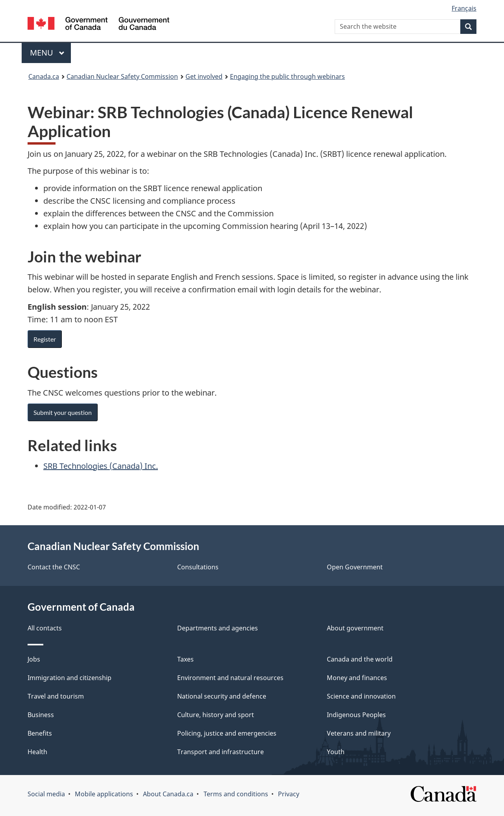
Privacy (289, 794)
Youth (336, 752)
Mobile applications (104, 794)
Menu (47, 53)
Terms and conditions (236, 794)
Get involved (204, 76)
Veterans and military (359, 733)
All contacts (45, 628)
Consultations (198, 567)
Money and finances (357, 678)
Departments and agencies (218, 628)
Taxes (185, 659)
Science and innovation (361, 696)
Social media (46, 794)
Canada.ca (44, 76)
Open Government (355, 567)
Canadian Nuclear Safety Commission (122, 76)
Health (37, 752)
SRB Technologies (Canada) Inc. (101, 466)
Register (45, 339)
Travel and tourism (56, 696)
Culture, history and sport (216, 715)
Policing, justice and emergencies (227, 733)
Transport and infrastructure (220, 752)
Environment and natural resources (230, 678)
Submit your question (63, 412)
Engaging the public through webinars (287, 76)
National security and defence (222, 696)
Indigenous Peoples (356, 715)
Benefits (40, 733)
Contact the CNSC (54, 567)
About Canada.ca (168, 794)
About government (355, 628)
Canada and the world (360, 659)
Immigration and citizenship (69, 678)
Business (41, 715)
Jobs (34, 659)
